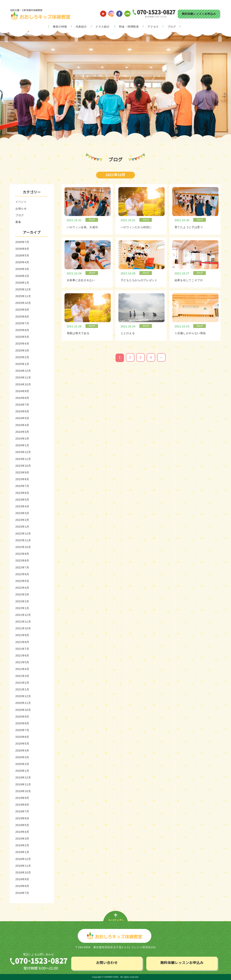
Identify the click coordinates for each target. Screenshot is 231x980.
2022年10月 (23, 547)
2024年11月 (23, 377)
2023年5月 (22, 500)
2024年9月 (22, 391)
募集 (18, 222)
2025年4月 (22, 344)
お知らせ (21, 208)
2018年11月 (23, 866)
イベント (21, 202)
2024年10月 (23, 384)
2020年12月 (23, 696)
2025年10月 (23, 303)
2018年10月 (23, 872)
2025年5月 (22, 337)
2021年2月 (22, 683)
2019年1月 (22, 852)
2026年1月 (22, 283)
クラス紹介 (103, 27)
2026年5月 (22, 256)
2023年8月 (22, 479)
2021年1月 (22, 689)
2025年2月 (22, 357)
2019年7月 (22, 811)
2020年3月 (22, 757)
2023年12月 (23, 452)
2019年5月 (22, 825)
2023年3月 (22, 513)
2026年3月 (22, 269)
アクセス (153, 27)
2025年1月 (22, 364)
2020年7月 (22, 730)
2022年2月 (22, 601)
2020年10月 (23, 710)
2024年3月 (22, 432)
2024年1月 (22, 445)
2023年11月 (23, 459)
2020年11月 (23, 703)
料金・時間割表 (129, 27)
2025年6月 (22, 330)
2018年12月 (23, 859)
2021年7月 (22, 649)
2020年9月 (22, 717)
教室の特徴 (60, 27)
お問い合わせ (107, 963)
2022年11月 (23, 540)
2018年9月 (22, 879)
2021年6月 (22, 656)
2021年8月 (22, 642)
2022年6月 (22, 574)
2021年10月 (23, 628)
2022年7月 (22, 567)
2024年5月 (22, 418)
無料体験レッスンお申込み (199, 14)
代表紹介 (81, 27)
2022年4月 (22, 588)
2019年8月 (22, 805)
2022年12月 (23, 534)
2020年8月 (22, 723)
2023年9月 (22, 472)
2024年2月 (22, 439)
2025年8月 (22, 317)
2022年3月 (22, 594)
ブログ (172, 27)
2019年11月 (23, 784)
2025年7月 (22, 323)
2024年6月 (22, 411)
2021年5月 (22, 662)
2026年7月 (22, 242)
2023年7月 (22, 486)
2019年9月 (22, 798)
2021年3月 (22, 676)
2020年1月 (22, 771)
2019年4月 (22, 832)
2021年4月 (22, 669)
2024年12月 (23, 371)
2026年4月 (22, 262)
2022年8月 (22, 561)
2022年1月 (22, 608)
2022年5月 (22, 581)
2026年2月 (22, 276)
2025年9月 (22, 310)
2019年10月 (23, 791)
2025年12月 (23, 289)
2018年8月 (22, 886)
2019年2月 (22, 845)
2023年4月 (22, 506)
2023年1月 (22, 527)
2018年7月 (22, 893)
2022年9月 (22, 554)
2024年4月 (22, 425)
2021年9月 (22, 635)
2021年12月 (23, 615)
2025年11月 (23, 296)
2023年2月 (22, 520)
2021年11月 (23, 622)
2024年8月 (22, 398)
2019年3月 (22, 839)
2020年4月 (22, 751)
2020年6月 (22, 737)
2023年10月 (23, 466)
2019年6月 (22, 818)
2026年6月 (22, 249)
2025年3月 (22, 350)
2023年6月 (22, 493)
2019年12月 (23, 777)
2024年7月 (22, 405)
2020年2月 (22, 764)
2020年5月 (22, 744)
